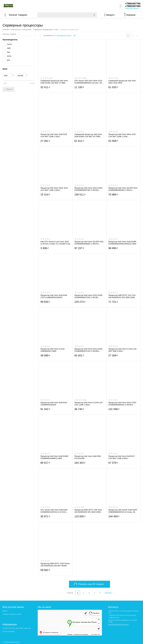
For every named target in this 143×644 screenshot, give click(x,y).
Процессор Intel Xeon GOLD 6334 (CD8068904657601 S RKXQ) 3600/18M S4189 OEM (88, 189)
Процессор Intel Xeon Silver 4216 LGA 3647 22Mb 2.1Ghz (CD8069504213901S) (122, 135)
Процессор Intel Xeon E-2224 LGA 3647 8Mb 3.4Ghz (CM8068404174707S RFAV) (122, 350)
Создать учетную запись (12, 614)
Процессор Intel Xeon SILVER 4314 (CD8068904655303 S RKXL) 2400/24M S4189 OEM (123, 189)
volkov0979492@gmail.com (118, 625)
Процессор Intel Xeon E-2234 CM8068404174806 (52, 350)
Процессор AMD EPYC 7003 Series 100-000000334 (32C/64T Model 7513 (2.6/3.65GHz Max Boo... (55, 564)
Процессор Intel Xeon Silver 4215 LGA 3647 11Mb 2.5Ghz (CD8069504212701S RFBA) (54, 189)
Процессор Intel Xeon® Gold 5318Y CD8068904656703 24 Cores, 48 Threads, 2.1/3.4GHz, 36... (123, 511)
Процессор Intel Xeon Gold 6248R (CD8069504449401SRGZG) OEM (122, 243)
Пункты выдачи (9, 631)
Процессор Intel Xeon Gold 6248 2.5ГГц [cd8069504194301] (54, 296)
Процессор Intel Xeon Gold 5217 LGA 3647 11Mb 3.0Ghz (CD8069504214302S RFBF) (122, 457)
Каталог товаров (18, 15)
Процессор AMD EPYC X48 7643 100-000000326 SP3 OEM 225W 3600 (88, 511)
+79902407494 (133, 6)
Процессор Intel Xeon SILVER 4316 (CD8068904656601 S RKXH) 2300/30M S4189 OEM (89, 243)
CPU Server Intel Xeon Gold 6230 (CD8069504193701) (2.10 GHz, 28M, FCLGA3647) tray (54, 511)
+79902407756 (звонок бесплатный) (122, 615)
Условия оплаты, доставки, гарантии (17, 628)
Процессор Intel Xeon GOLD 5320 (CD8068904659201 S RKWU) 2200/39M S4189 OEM (122, 404)
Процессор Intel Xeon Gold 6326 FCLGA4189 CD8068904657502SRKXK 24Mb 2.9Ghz (88, 457)
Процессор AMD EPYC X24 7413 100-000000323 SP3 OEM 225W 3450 (122, 296)
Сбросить (9, 89)
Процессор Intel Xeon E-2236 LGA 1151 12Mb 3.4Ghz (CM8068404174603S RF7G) (88, 404)
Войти (5, 611)
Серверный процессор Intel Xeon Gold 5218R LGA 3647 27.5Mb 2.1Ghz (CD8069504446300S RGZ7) (55, 82)
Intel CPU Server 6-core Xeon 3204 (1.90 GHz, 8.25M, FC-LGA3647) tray (55, 243)
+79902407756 (133, 4)
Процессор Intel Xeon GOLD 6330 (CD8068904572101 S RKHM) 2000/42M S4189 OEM (88, 350)
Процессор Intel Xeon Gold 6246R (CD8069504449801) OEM (54, 457)
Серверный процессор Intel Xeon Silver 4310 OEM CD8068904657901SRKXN (122, 82)
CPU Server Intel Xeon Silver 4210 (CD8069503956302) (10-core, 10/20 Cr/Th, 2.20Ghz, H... (89, 82)
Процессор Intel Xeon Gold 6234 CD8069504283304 (54, 404)
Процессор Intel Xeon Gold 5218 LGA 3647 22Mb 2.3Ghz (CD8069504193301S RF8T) (54, 135)
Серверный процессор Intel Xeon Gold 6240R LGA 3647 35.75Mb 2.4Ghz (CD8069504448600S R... (88, 135)
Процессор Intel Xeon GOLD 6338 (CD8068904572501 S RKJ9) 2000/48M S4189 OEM (88, 296)
